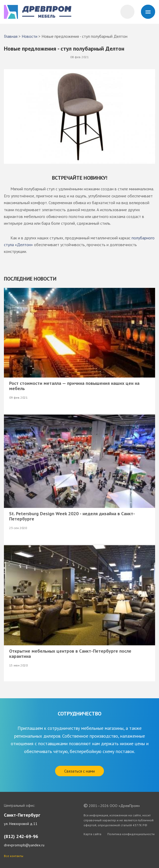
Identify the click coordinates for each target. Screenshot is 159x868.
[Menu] (148, 12)
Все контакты (14, 856)
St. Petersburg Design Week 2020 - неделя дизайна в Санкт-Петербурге (72, 516)
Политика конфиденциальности (131, 834)
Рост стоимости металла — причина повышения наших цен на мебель (74, 386)
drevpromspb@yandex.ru (24, 845)
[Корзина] (127, 12)
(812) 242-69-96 (21, 836)
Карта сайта (92, 834)
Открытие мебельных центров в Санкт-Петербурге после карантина (70, 654)
